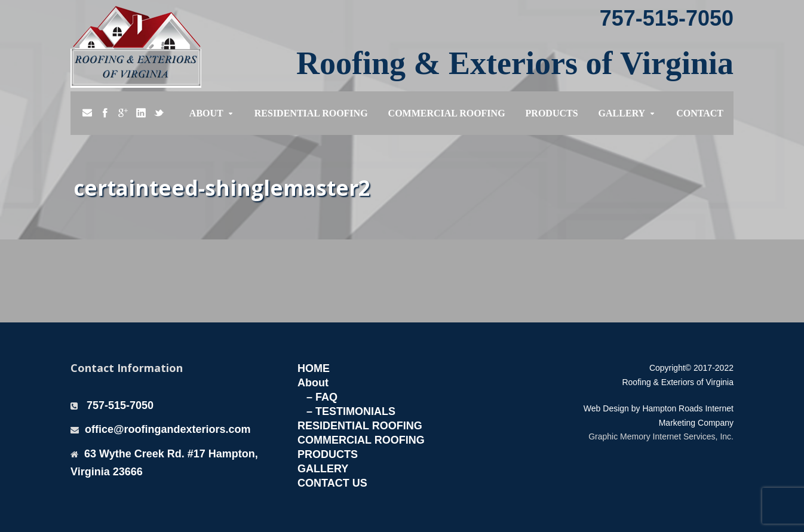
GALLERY (323, 469)
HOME (314, 368)
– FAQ (322, 397)
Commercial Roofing (447, 113)
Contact (700, 113)
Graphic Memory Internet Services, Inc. (661, 436)
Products (552, 113)
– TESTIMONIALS (351, 411)
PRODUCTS (328, 454)
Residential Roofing (311, 113)
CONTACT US (332, 483)
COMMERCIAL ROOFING (361, 440)
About (206, 113)
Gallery (622, 113)
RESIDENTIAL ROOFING (360, 426)
